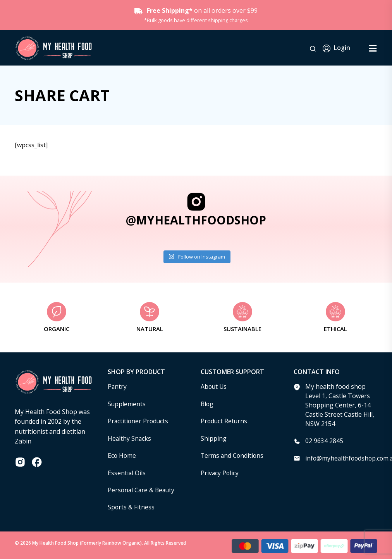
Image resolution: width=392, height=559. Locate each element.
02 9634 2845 (324, 441)
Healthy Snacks (130, 438)
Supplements (127, 404)
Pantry (117, 386)
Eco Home (122, 455)
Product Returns (224, 421)
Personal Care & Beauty (142, 489)
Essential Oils (127, 472)
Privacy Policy (220, 472)
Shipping (214, 438)
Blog (207, 404)
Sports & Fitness (131, 506)
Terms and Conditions (233, 455)
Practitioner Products (139, 421)
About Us (214, 386)
